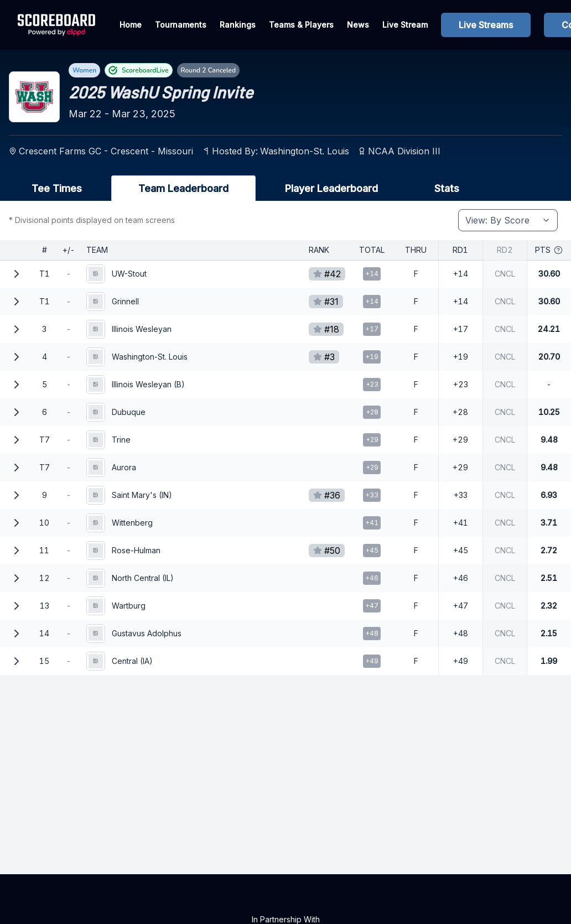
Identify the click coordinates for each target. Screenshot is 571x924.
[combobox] (508, 220)
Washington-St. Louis (305, 151)
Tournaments (181, 25)
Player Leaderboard (331, 188)
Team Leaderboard (183, 188)
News (358, 25)
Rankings (238, 25)
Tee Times (57, 188)
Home (131, 25)
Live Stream (405, 25)
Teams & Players (301, 25)
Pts (549, 250)
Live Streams (486, 25)
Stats (447, 188)
